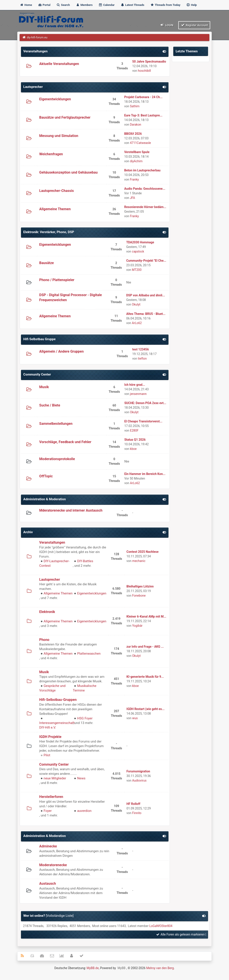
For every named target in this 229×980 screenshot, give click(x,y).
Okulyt (136, 304)
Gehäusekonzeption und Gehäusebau (69, 172)
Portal (44, 5)
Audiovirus (139, 780)
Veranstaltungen (36, 51)
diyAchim (136, 161)
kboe (133, 449)
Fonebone (139, 596)
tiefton (142, 359)
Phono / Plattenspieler (57, 280)
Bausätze (47, 263)
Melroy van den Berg (160, 968)
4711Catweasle (140, 143)
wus (135, 718)
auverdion (84, 811)
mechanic (139, 561)
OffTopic (46, 476)
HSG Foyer (85, 718)
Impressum (27, 13)
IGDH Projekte (50, 737)
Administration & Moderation (45, 499)
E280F (134, 430)
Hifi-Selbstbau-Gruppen (58, 700)
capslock (138, 251)
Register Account (194, 25)
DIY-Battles (85, 561)
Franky (134, 179)
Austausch (48, 884)
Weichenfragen (51, 154)
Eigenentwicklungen (55, 99)
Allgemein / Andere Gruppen (62, 351)
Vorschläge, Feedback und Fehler (65, 442)
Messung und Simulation (59, 136)
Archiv (28, 532)
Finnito (137, 813)
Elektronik (47, 612)
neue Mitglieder (55, 778)
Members (84, 5)
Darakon (135, 125)
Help (191, 5)
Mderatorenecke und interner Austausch (71, 510)
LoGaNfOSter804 (161, 926)
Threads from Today (165, 5)
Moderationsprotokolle (57, 459)
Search (63, 5)
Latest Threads (133, 5)
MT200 (137, 270)
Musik (44, 387)
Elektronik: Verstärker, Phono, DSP (49, 232)
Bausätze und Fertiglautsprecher (65, 117)
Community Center (37, 374)
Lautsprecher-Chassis (57, 191)
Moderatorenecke (53, 865)
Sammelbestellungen (56, 424)
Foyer (48, 811)
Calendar (107, 5)
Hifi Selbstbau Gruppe (40, 339)
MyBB (121, 968)
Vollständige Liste (60, 916)
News (81, 778)
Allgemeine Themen (55, 209)
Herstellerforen (51, 797)
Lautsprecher (33, 87)
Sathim (135, 106)
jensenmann (138, 394)
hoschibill (144, 71)
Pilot (47, 755)
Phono (44, 640)
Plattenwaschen (89, 654)
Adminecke (48, 846)
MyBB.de (93, 968)
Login (167, 25)
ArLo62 (137, 323)
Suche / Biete (50, 405)
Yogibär (137, 626)
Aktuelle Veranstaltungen (59, 64)
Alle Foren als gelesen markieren (180, 934)
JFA (132, 198)
